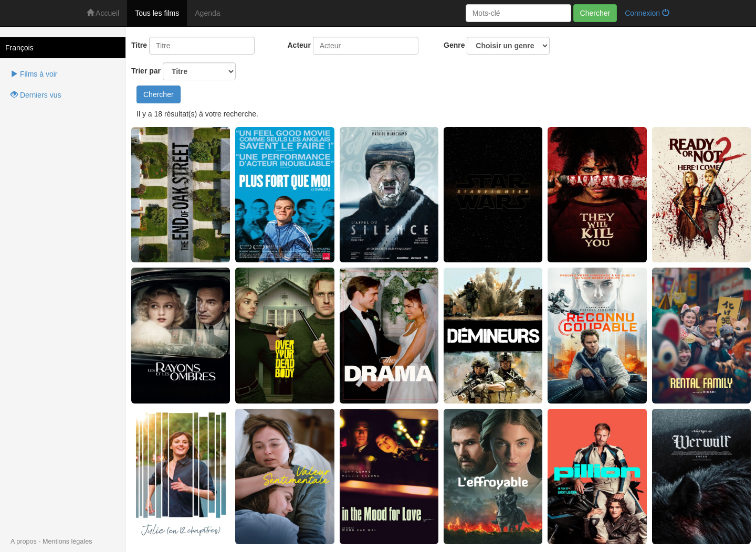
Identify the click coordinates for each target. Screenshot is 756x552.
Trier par (183, 71)
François (19, 48)
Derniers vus (36, 95)
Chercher (595, 13)
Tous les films (157, 13)
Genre (497, 46)
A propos (24, 542)
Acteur (299, 45)
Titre (139, 45)
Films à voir (34, 74)
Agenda (207, 13)
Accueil (103, 13)
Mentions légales (67, 542)
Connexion (647, 13)
